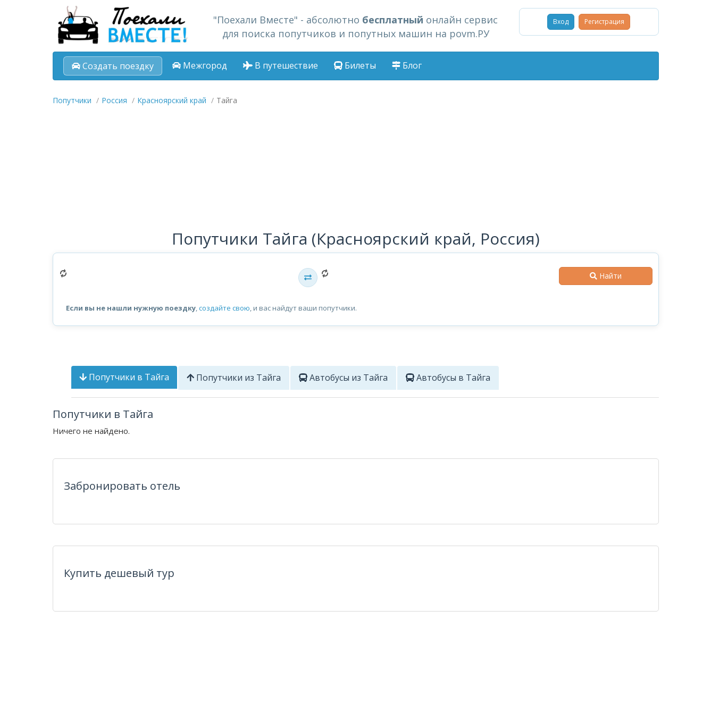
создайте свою (224, 308)
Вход (561, 22)
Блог (407, 65)
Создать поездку (113, 66)
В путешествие (281, 65)
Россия (114, 100)
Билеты (355, 65)
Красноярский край (172, 100)
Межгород (200, 65)
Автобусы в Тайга (448, 378)
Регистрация (604, 22)
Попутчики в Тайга (124, 377)
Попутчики (72, 100)
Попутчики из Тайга (234, 378)
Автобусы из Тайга (343, 378)
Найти (606, 276)
